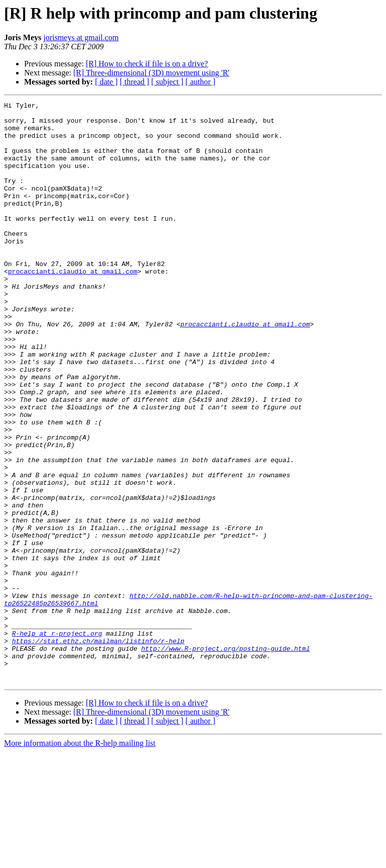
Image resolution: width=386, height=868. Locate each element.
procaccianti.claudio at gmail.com (73, 306)
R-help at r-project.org (57, 740)
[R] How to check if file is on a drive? (147, 64)
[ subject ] (167, 82)
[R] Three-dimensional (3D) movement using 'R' (152, 73)
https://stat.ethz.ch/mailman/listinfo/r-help (98, 749)
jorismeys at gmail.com (81, 37)
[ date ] (106, 82)
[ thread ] (134, 82)
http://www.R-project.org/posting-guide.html (225, 758)
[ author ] (201, 82)
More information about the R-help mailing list (80, 859)
